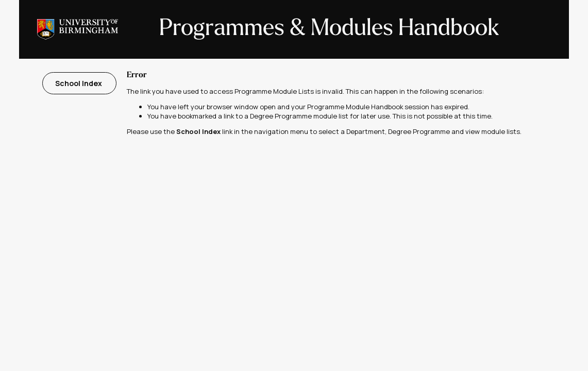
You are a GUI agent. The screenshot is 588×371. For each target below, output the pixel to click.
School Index (79, 83)
